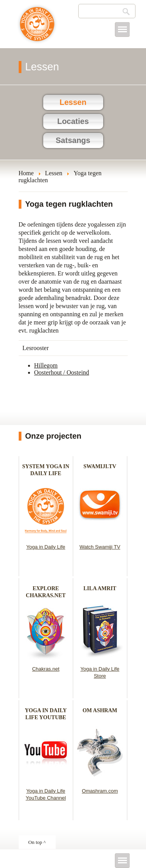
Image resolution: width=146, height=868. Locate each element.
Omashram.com (100, 791)
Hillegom (46, 365)
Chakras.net (46, 669)
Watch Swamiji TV (100, 547)
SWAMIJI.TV (100, 466)
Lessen (73, 102)
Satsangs (73, 140)
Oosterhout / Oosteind (62, 372)
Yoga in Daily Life (46, 547)
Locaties (73, 121)
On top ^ (37, 842)
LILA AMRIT (100, 588)
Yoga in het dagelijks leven (37, 28)
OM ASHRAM (100, 710)
